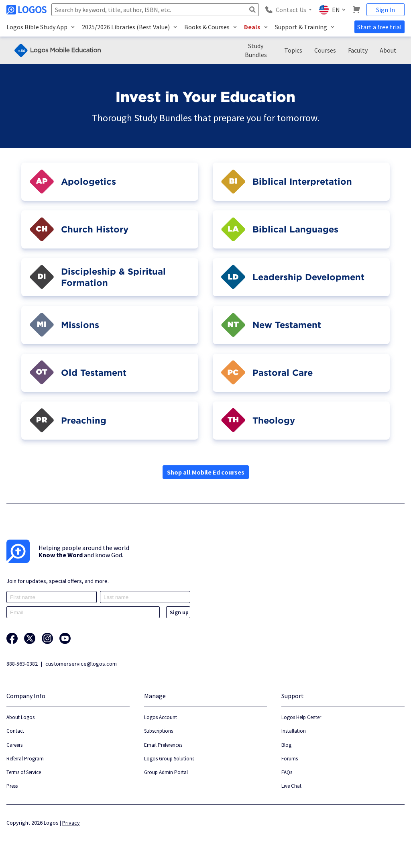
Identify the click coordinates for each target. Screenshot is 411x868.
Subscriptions (159, 731)
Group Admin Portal (166, 772)
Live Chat (291, 786)
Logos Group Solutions (169, 759)
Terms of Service (24, 772)
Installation (294, 731)
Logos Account (161, 717)
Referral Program (25, 759)
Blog (286, 745)
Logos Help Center (301, 717)
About (388, 50)
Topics (293, 50)
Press (12, 786)
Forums (290, 759)
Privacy (71, 823)
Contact (15, 731)
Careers (14, 745)
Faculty (358, 50)
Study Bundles (256, 50)
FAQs (287, 772)
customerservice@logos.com (81, 664)
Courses (325, 50)
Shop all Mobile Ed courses (206, 472)
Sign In (386, 10)
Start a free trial (379, 27)
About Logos (20, 717)
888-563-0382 (22, 664)
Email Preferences (163, 745)
